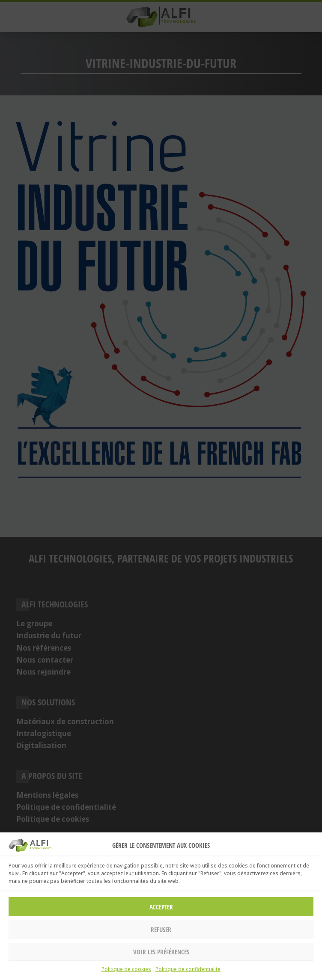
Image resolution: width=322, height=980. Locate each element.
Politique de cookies (126, 969)
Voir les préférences (161, 952)
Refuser (161, 930)
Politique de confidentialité (188, 969)
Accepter (161, 907)
